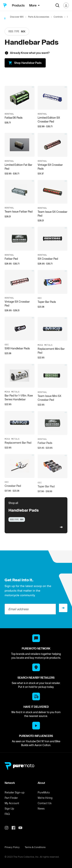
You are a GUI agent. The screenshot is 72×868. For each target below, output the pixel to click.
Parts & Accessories (39, 17)
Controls (58, 17)
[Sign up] (63, 608)
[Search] (57, 5)
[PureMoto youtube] (22, 828)
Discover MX (17, 17)
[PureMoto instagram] (8, 828)
